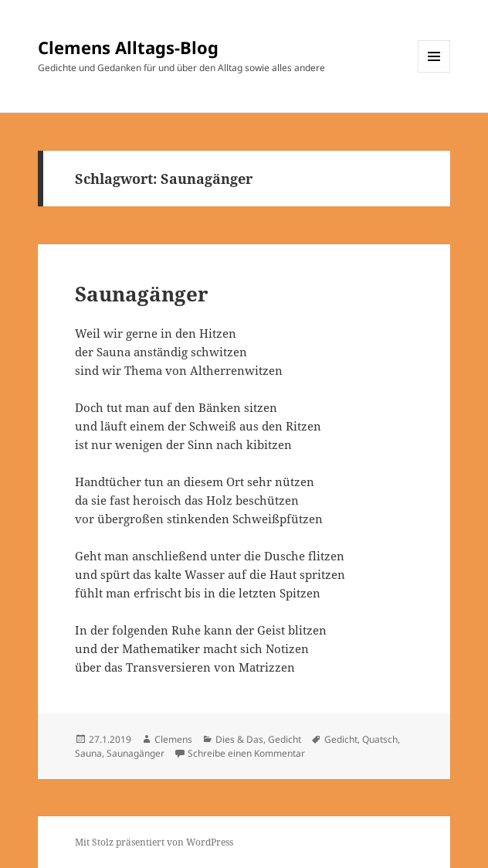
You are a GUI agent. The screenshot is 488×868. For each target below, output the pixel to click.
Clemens (173, 739)
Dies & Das (239, 739)
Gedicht (285, 739)
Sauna (88, 753)
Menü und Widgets (434, 72)
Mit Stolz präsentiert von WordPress (154, 842)
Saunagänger (142, 294)
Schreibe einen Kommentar (246, 753)
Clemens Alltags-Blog (128, 47)
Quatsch (380, 739)
